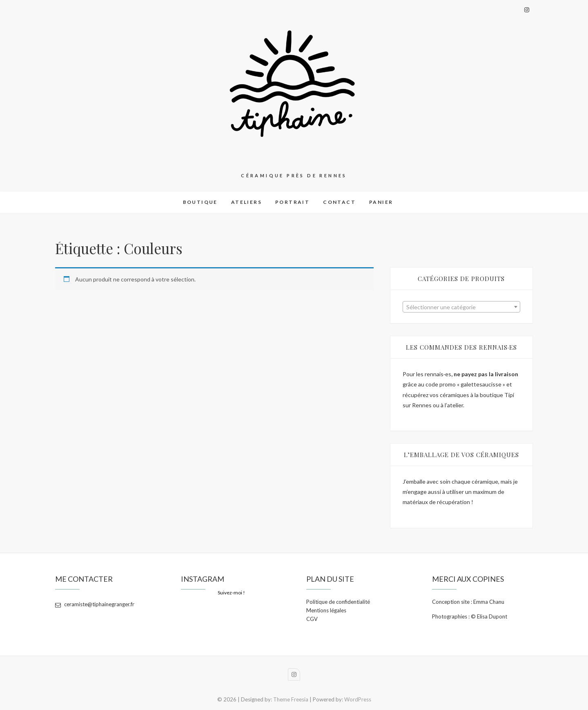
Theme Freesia (291, 699)
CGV (312, 619)
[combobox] (461, 307)
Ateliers (246, 202)
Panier (381, 202)
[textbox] (461, 307)
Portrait (292, 202)
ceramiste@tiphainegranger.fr (95, 604)
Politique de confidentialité (338, 602)
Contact (339, 202)
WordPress (358, 699)
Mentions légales (326, 610)
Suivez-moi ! (231, 593)
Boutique (200, 202)
